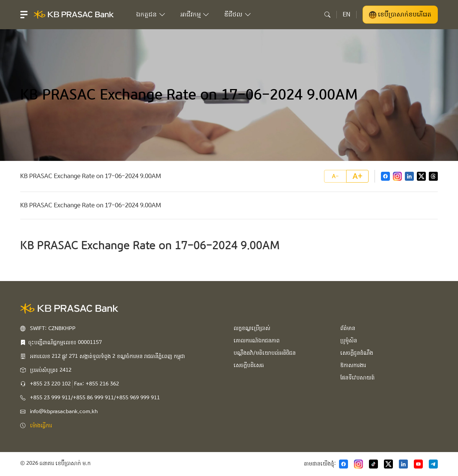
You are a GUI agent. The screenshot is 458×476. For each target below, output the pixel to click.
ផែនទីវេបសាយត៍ (357, 378)
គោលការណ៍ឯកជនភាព (257, 341)
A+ (358, 176)
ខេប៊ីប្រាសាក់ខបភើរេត (400, 15)
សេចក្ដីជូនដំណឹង (357, 353)
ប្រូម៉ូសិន (349, 341)
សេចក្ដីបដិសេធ (249, 365)
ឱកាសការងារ (353, 365)
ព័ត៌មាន (348, 328)
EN (346, 14)
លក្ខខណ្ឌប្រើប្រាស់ (252, 328)
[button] (24, 15)
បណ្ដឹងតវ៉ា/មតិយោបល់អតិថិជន (265, 353)
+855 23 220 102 (50, 384)
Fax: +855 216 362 (97, 384)
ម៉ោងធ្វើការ (41, 425)
